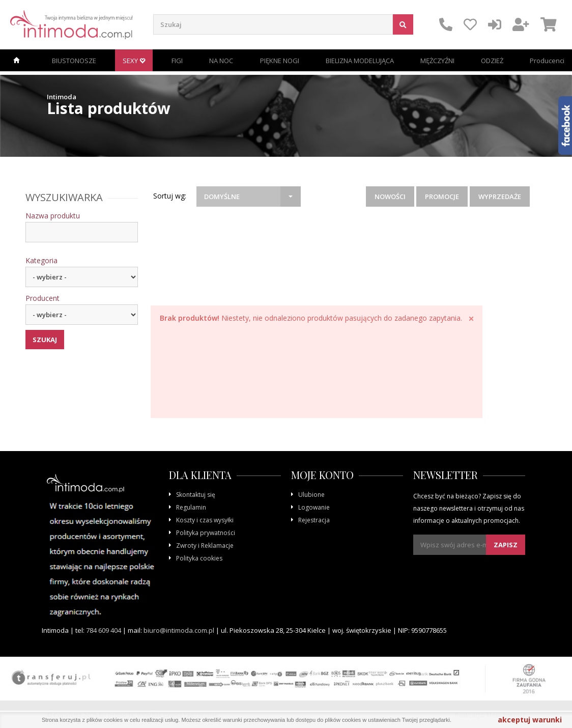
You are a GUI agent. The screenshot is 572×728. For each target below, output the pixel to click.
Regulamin (191, 507)
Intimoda (62, 97)
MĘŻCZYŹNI (437, 61)
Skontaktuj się (196, 495)
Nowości (390, 197)
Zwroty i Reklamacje (205, 545)
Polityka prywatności (206, 533)
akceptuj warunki (530, 720)
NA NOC (221, 61)
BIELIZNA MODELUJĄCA (360, 61)
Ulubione (311, 495)
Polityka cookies (199, 558)
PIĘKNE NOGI (280, 61)
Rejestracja (314, 520)
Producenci (547, 61)
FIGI (177, 61)
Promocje (442, 197)
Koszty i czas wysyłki (205, 520)
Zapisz (506, 545)
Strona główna (17, 60)
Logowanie (314, 507)
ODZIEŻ (492, 61)
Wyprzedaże (500, 197)
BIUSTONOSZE (74, 61)
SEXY (134, 61)
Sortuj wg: (170, 196)
